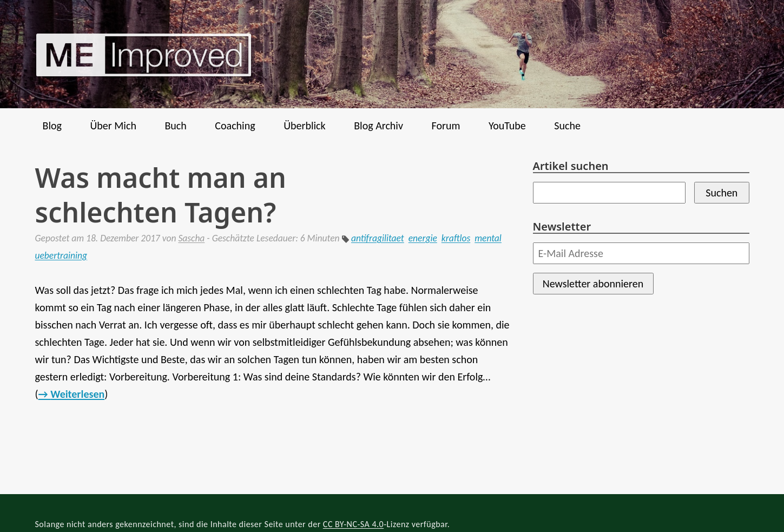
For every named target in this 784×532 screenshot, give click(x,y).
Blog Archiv (378, 126)
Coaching (235, 126)
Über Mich (113, 126)
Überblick (305, 126)
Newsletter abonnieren (593, 284)
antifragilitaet (378, 238)
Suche (567, 126)
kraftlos (456, 238)
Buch (175, 126)
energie (423, 238)
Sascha (191, 238)
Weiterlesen (77, 394)
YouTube (507, 126)
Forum (446, 126)
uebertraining (61, 255)
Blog (52, 126)
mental (488, 238)
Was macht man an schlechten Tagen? (161, 195)
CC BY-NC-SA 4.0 (353, 524)
